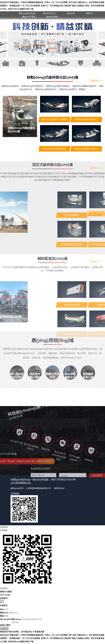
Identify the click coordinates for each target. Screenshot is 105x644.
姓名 (2, 609)
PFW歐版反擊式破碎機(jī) (46, 164)
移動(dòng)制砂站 (11, 86)
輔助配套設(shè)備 (52, 248)
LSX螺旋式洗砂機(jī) (81, 257)
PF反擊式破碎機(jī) (69, 164)
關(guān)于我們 (29, 17)
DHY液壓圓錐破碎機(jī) (59, 167)
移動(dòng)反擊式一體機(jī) (73, 89)
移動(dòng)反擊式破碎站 (59, 86)
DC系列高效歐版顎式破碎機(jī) (15, 161)
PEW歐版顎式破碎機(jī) (41, 161)
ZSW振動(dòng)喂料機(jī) (38, 257)
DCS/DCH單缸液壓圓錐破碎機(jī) (69, 161)
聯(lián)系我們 (52, 17)
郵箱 (2, 616)
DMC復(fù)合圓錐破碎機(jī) (21, 164)
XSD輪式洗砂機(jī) (55, 260)
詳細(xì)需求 (5, 626)
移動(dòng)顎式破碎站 (33, 86)
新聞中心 (90, 13)
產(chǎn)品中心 (50, 13)
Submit (4, 629)
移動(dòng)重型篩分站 (47, 89)
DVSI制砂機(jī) (86, 164)
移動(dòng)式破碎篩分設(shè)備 (53, 77)
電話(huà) (4, 613)
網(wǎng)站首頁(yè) (27, 13)
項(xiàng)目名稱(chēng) (10, 619)
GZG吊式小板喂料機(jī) (14, 257)
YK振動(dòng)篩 (61, 257)
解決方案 (71, 13)
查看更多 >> (96, 81)
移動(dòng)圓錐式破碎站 (86, 86)
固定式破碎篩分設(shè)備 (52, 152)
